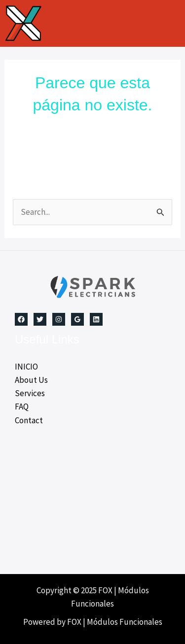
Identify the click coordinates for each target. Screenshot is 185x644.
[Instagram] (59, 319)
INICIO (26, 367)
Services (30, 393)
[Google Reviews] (77, 319)
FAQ (22, 407)
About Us (31, 380)
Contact (29, 420)
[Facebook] (21, 319)
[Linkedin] (96, 319)
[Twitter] (40, 319)
